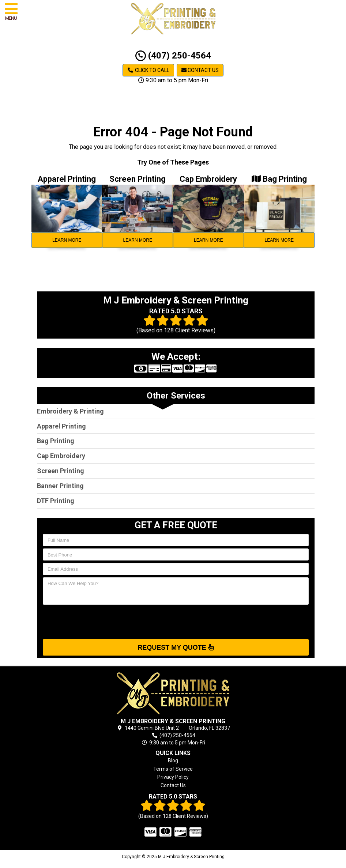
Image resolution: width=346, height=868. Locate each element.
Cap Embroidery (61, 456)
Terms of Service (173, 769)
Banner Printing (60, 486)
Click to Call (148, 70)
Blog (173, 761)
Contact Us (200, 70)
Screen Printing (61, 471)
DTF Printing (56, 501)
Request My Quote (176, 647)
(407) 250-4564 (173, 56)
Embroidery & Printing (70, 411)
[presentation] (98, 621)
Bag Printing (56, 441)
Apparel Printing (61, 426)
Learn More (67, 240)
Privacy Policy (173, 777)
